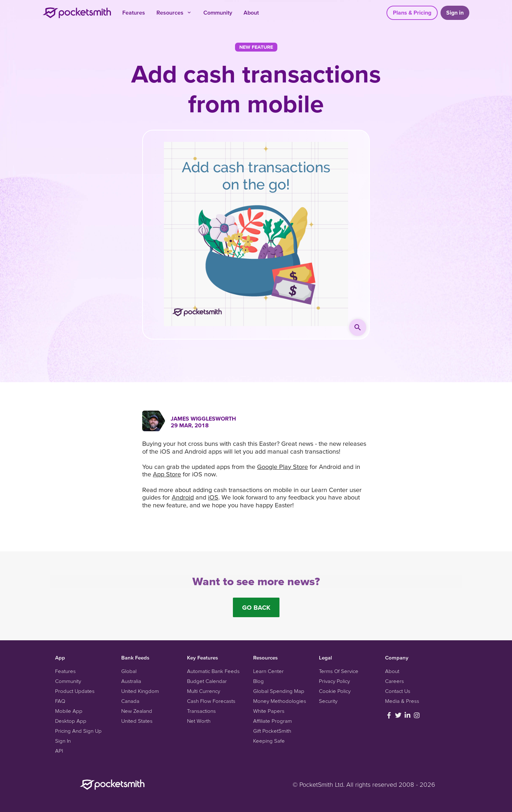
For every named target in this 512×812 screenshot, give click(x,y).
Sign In (63, 741)
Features (134, 12)
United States (137, 721)
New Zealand (137, 711)
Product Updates (75, 691)
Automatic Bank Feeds (213, 671)
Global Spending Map (279, 691)
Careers (394, 681)
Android (183, 497)
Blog (258, 681)
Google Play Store (282, 467)
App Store (167, 474)
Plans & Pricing (412, 12)
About (251, 12)
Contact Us (398, 691)
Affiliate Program (273, 721)
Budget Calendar (207, 681)
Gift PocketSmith (272, 731)
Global (129, 671)
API (59, 751)
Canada (130, 701)
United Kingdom (140, 691)
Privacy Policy (334, 681)
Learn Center (268, 671)
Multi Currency (204, 691)
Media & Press (402, 701)
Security (328, 701)
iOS (213, 497)
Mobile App (69, 711)
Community (218, 12)
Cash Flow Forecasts (211, 701)
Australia (131, 681)
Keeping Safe (269, 741)
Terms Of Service (339, 671)
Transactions (201, 711)
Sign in (455, 12)
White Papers (269, 711)
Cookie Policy (335, 691)
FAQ (60, 701)
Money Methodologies (280, 701)
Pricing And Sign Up (78, 731)
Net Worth (199, 721)
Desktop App (71, 721)
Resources (174, 12)
